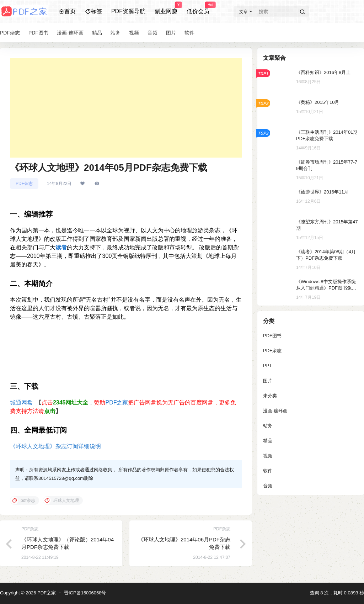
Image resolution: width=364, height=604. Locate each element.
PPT (267, 365)
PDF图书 (272, 336)
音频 (268, 486)
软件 (268, 471)
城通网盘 (21, 402)
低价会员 (198, 8)
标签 (93, 11)
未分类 (270, 396)
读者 (61, 247)
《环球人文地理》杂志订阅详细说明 (55, 446)
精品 (268, 441)
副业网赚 (166, 8)
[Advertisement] (126, 108)
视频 (268, 456)
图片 (268, 381)
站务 (268, 426)
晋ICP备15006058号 (85, 593)
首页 (67, 11)
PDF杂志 (24, 184)
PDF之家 (117, 402)
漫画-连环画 (275, 411)
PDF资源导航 (128, 11)
